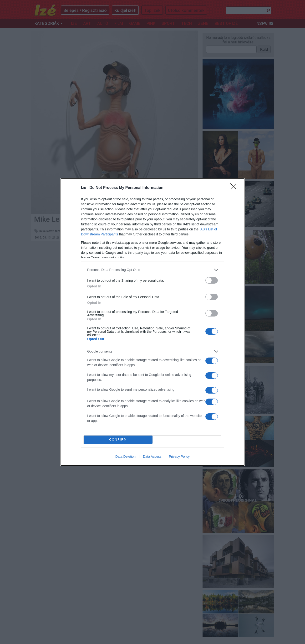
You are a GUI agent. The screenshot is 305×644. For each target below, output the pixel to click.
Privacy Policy (179, 457)
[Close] (235, 188)
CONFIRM (118, 439)
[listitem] (152, 270)
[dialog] (152, 322)
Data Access (152, 457)
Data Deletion (125, 457)
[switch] (212, 280)
